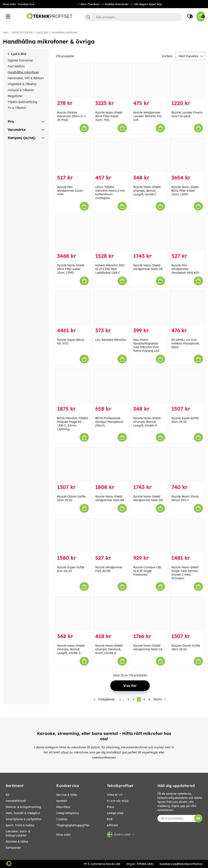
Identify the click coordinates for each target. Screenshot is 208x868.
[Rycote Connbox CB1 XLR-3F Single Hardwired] (149, 536)
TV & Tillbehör (17, 108)
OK (198, 818)
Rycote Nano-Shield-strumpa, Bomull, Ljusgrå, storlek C (147, 191)
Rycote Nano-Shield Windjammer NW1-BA (110, 498)
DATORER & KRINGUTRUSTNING (23, 807)
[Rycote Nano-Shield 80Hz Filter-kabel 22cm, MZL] (111, 81)
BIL (8, 795)
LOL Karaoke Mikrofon (111, 340)
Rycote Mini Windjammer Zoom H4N (70, 191)
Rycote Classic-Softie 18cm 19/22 (186, 647)
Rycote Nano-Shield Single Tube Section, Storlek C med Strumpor (185, 573)
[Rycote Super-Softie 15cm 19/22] (187, 386)
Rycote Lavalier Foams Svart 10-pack (187, 114)
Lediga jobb (115, 813)
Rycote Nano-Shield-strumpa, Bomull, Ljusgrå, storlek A (71, 649)
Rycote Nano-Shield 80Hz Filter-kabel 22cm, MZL (109, 116)
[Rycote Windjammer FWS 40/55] (111, 536)
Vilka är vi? (115, 795)
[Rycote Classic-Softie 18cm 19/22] (187, 614)
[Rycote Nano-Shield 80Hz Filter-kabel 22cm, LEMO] (187, 155)
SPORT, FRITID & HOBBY (20, 825)
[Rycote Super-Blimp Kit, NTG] (73, 308)
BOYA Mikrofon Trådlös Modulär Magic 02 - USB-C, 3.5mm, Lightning (73, 424)
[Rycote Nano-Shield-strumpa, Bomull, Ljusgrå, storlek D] (149, 386)
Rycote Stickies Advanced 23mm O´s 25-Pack (71, 116)
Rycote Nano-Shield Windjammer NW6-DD (148, 498)
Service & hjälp (67, 795)
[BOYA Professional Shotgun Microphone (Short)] (111, 386)
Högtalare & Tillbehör (22, 84)
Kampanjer (13, 848)
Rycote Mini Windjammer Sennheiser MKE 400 (185, 269)
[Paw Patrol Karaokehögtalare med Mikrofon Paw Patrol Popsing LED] (149, 308)
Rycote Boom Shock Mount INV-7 (185, 498)
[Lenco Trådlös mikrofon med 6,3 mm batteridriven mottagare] (111, 155)
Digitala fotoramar (20, 60)
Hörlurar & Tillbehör (21, 90)
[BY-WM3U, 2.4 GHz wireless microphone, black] (187, 308)
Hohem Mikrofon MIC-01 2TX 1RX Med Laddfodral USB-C (110, 269)
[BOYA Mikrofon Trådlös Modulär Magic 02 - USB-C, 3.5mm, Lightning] (73, 386)
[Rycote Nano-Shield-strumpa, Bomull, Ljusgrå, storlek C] (149, 155)
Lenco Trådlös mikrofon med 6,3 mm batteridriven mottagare (110, 192)
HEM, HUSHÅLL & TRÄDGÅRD (23, 813)
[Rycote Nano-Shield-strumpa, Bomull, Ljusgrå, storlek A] (73, 614)
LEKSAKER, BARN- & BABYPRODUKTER (18, 833)
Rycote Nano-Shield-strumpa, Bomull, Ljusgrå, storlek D (147, 422)
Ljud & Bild (42, 32)
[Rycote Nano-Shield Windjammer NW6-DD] (149, 465)
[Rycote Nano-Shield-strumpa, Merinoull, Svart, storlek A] (111, 614)
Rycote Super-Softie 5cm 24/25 (71, 569)
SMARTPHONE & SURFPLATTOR (24, 819)
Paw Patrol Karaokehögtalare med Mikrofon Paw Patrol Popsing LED (146, 345)
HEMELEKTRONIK (22, 32)
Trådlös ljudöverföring (22, 102)
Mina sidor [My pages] (64, 835)
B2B (110, 819)
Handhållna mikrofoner (64, 32)
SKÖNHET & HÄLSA (17, 842)
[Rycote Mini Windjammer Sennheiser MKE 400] (187, 233)
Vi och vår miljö (118, 801)
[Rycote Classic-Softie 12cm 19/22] (73, 465)
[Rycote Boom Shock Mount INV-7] (187, 465)
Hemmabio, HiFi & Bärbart (26, 78)
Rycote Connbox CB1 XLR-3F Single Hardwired (147, 571)
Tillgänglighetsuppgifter (73, 825)
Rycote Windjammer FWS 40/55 (109, 569)
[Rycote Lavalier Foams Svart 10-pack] (187, 81)
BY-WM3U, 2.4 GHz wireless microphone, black (186, 343)
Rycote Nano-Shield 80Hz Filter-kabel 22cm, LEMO (185, 191)
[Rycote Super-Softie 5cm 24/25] (73, 536)
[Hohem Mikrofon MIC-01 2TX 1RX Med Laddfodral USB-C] (111, 233)
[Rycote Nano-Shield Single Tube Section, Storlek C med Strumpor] (187, 536)
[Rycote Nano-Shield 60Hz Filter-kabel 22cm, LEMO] (73, 233)
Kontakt (62, 801)
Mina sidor (9, 4)
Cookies (62, 819)
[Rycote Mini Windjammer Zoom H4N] (73, 155)
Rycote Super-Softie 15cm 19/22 (185, 420)
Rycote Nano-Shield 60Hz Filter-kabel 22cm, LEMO (71, 269)
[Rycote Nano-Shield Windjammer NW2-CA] (149, 614)
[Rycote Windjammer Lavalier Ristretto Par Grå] (149, 81)
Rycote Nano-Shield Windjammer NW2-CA (148, 647)
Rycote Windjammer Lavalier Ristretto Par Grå (147, 116)
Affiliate (112, 825)
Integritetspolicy (68, 813)
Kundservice (26, 4)
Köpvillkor (63, 807)
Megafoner (15, 96)
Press (111, 807)
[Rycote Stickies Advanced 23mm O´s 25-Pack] (73, 81)
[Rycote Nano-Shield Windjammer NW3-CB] (149, 233)
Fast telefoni (16, 66)
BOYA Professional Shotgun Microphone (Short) (109, 422)
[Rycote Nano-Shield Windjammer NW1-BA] (111, 465)
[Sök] (133, 17)
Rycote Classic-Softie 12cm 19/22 (71, 498)
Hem (6, 32)
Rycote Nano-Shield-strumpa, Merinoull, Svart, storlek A (109, 649)
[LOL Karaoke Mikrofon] (111, 308)
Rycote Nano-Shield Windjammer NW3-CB (148, 267)
